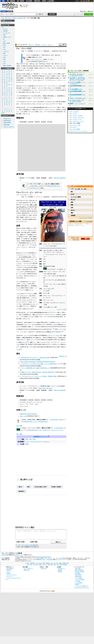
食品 (4, 59)
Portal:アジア (47, 430)
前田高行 (22, 178)
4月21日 (31, 272)
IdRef (27, 444)
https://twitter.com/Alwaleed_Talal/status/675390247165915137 (38, 362)
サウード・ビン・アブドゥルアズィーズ (40, 90)
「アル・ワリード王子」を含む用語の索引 (28, 545)
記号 (3, 113)
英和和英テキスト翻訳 (25, 527)
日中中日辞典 (29, 1)
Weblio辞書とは (10, 568)
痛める (20, 487)
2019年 (33, 306)
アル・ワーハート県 (75, 125)
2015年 (18, 322)
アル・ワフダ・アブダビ (76, 115)
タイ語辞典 (78, 581)
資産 (21, 235)
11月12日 (23, 107)
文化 (4, 47)
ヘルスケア (6, 51)
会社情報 (60, 570)
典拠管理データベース (40, 437)
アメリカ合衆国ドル (29, 235)
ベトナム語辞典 (79, 583)
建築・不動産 (7, 43)
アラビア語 (25, 205)
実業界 (71, 104)
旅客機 (39, 107)
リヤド (18, 294)
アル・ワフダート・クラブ (77, 121)
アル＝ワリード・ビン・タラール (78, 131)
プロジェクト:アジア (57, 430)
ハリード (19, 272)
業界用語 (5, 31)
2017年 (18, 335)
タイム (35, 80)
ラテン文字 (33, 209)
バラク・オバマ (24, 406)
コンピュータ (7, 33)
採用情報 (60, 572)
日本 (26, 217)
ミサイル (22, 112)
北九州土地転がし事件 (40, 487)
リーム (45, 291)
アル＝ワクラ (73, 127)
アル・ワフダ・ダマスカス (77, 117)
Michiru (73, 210)
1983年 (29, 274)
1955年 (46, 66)
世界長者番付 (23, 122)
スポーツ (5, 55)
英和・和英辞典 (20, 1)
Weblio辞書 (49, 560)
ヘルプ (92, 1)
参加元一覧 (90, 11)
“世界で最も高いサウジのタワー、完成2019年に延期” (35, 358)
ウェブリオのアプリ (28, 568)
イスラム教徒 (36, 322)
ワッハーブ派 (53, 307)
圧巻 (72, 207)
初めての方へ (83, 11)
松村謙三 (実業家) (56, 487)
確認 (72, 202)
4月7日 (73, 194)
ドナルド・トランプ (61, 322)
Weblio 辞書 (85, 1)
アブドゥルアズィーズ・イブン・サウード (27, 255)
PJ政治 (45, 422)
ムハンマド (27, 335)
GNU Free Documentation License (43, 557)
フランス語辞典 (79, 578)
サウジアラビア (60, 66)
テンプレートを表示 (61, 309)
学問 (4, 45)
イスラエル (46, 442)
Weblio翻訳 (78, 573)
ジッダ (63, 269)
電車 (4, 35)
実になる (73, 200)
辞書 (3, 1)
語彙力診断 (7, 125)
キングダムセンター (50, 102)
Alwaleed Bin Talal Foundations (28, 414)
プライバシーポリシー (12, 575)
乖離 (72, 205)
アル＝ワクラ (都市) (75, 129)
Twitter (29, 322)
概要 (72, 213)
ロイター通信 (62, 364)
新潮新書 (44, 178)
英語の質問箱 (7, 123)
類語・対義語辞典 (11, 1)
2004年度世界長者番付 (76, 91)
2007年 (18, 107)
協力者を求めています (31, 422)
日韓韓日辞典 (37, 1)
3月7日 (50, 66)
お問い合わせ (44, 568)
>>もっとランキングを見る (86, 218)
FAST (34, 439)
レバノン (52, 88)
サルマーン (24, 340)
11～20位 (78, 189)
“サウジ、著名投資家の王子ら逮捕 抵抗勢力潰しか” (35, 368)
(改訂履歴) (41, 558)
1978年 (27, 272)
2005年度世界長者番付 (76, 95)
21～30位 (84, 189)
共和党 (52, 322)
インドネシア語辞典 (80, 579)
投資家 (22, 217)
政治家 (29, 420)
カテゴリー (50, 45)
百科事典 (20, 18)
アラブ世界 (24, 239)
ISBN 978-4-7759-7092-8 (45, 388)
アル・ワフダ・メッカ (75, 119)
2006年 (34, 76)
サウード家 (22, 68)
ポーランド (39, 442)
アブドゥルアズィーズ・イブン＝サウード (46, 86)
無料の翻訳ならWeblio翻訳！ (26, 6)
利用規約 (9, 573)
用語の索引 (38, 45)
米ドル (45, 76)
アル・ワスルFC (74, 112)
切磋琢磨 (73, 215)
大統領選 (24, 327)
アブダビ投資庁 (74, 89)
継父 (72, 192)
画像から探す (27, 570)
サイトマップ (10, 576)
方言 (4, 64)
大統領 (18, 325)
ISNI (27, 439)
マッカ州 (59, 269)
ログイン (77, 1)
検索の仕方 (9, 570)
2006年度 (43, 122)
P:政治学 (41, 422)
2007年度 (50, 122)
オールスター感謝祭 (76, 197)
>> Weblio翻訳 (89, 221)
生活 (4, 49)
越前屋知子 (22, 491)
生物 (4, 57)
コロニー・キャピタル (76, 98)
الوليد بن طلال (23, 416)
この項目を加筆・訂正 (55, 420)
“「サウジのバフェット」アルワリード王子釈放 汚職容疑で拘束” (39, 376)
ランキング (44, 45)
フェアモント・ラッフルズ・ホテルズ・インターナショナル (77, 79)
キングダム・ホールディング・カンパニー (41, 104)
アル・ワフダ (73, 113)
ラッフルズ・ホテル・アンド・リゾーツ (77, 101)
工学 (4, 41)
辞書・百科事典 (12, 18)
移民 (19, 232)
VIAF (30, 439)
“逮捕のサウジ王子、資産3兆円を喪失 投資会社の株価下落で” (38, 372)
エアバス (29, 107)
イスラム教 (46, 307)
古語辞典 (44, 1)
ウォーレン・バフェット (57, 80)
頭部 (28, 487)
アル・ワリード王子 (22, 195)
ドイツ (27, 442)
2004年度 (31, 122)
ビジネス (5, 29)
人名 (4, 61)
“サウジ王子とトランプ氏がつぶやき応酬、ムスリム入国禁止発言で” (39, 364)
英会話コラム (7, 118)
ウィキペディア (23, 45)
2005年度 (37, 122)
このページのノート (36, 59)
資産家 (35, 239)
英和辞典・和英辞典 (80, 572)
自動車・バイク (7, 37)
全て (3, 27)
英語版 (49, 289)
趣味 (4, 53)
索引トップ (31, 45)
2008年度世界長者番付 (76, 86)
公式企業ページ (61, 568)
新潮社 (38, 178)
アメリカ (33, 230)
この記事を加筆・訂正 (35, 186)
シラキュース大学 (26, 284)
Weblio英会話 (7, 120)
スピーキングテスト (9, 127)
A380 (42, 107)
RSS (53, 591)
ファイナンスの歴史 (75, 82)
